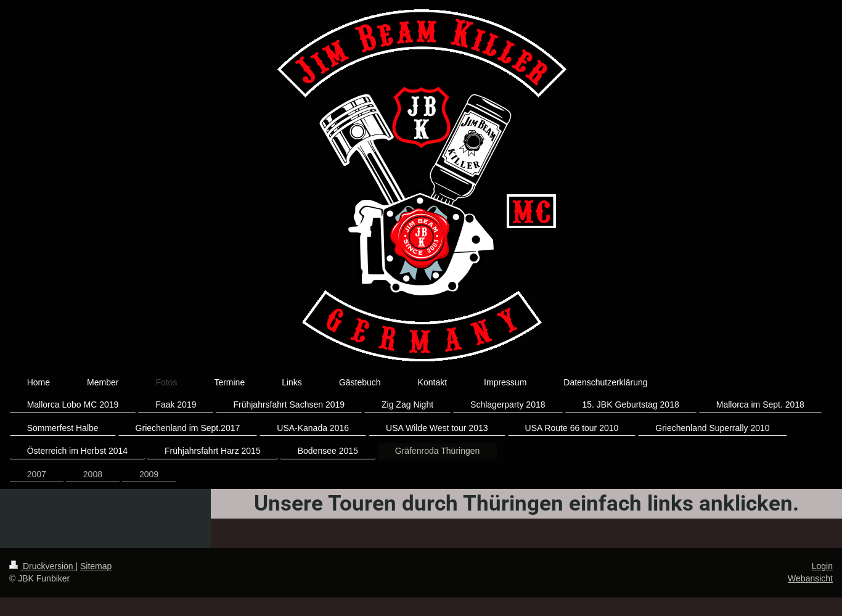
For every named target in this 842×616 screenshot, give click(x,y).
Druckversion (42, 566)
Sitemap (96, 566)
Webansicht (810, 578)
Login (822, 566)
